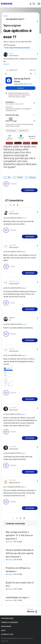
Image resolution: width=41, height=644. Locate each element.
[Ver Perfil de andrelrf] (12, 211)
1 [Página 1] (10, 205)
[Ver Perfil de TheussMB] (13, 408)
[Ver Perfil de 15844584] (12, 480)
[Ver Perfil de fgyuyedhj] (12, 245)
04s (9, 177)
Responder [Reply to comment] (30, 237)
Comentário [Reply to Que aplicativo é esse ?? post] (29, 190)
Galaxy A (6, 64)
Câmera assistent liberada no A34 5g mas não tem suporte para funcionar (20, 553)
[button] (34, 54)
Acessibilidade (7, 618)
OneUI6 (20, 177)
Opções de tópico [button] (34, 22)
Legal (3, 630)
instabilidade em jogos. (17, 597)
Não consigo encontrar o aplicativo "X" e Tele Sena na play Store (19, 535)
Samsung (32, 177)
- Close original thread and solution (17, 48)
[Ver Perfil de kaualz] (11, 53)
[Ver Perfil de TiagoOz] (12, 318)
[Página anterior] (7, 205)
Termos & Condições (10, 622)
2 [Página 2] (14, 205)
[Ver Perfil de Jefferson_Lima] (14, 281)
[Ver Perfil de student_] (12, 349)
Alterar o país (7, 634)
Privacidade (6, 626)
